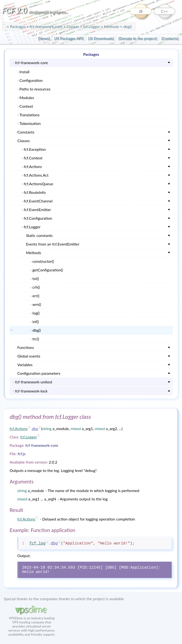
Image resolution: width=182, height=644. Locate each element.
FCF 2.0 (35, 10)
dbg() (127, 26)
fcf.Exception (35, 149)
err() (36, 296)
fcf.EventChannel (38, 201)
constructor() (43, 261)
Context (26, 106)
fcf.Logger (92, 26)
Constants (26, 132)
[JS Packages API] (69, 38)
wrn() (37, 304)
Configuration (31, 80)
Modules (27, 98)
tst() (36, 278)
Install (24, 72)
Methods (33, 253)
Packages (18, 26)
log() (36, 313)
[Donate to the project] (137, 38)
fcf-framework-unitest (34, 382)
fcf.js (21, 454)
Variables (25, 365)
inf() (36, 322)
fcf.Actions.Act (36, 175)
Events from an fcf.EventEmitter (53, 244)
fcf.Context (33, 158)
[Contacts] (170, 38)
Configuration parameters (39, 373)
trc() (36, 339)
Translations (30, 115)
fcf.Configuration (38, 218)
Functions (26, 347)
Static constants (39, 235)
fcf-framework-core (46, 26)
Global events (29, 356)
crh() (36, 287)
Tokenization (30, 123)
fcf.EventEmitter (37, 210)
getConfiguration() (48, 270)
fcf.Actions (33, 166)
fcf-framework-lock (31, 391)
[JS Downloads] (101, 38)
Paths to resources (35, 89)
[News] (44, 38)
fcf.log (37, 543)
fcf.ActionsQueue (38, 184)
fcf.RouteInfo (35, 192)
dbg (35, 428)
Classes (24, 141)
